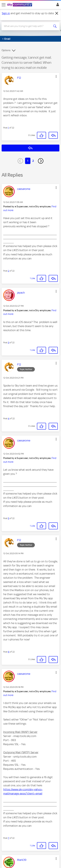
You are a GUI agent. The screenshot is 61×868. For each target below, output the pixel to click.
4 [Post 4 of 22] (9, 418)
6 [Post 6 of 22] (9, 652)
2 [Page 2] (33, 161)
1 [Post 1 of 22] (8, 128)
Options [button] (6, 50)
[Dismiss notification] (57, 13)
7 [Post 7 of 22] (9, 838)
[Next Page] (41, 161)
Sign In (57, 5)
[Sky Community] (20, 5)
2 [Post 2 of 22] (9, 271)
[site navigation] (4, 5)
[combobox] (28, 26)
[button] (56, 76)
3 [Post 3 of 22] (9, 343)
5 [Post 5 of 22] (9, 518)
